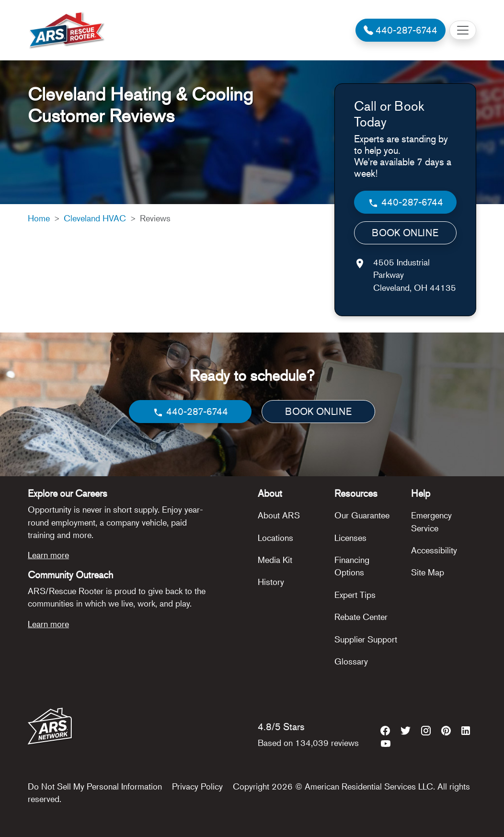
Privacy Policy (197, 786)
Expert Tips (355, 595)
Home (39, 218)
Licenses (350, 538)
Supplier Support (366, 639)
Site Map (428, 572)
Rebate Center (361, 617)
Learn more (48, 555)
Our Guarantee (362, 515)
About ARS (279, 515)
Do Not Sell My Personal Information (95, 786)
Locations (275, 538)
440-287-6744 (405, 202)
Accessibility (434, 550)
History (271, 582)
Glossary (351, 661)
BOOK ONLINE (405, 233)
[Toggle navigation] (463, 30)
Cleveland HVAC (95, 218)
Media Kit (275, 560)
